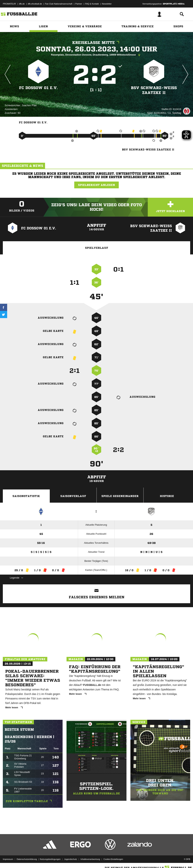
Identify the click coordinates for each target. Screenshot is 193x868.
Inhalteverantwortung (90, 859)
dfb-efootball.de (35, 4)
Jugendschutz (70, 859)
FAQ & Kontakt (92, 4)
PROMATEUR (9, 4)
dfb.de (22, 4)
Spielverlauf (97, 248)
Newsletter (107, 4)
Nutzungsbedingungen (50, 859)
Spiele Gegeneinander (120, 496)
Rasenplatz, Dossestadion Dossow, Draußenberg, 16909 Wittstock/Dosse (97, 55)
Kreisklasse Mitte (97, 43)
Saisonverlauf (73, 496)
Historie (167, 496)
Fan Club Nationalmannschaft (59, 4)
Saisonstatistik (26, 496)
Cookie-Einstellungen (113, 859)
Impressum (8, 859)
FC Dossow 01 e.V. (38, 88)
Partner (79, 4)
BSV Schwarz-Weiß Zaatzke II (154, 90)
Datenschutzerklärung (27, 859)
